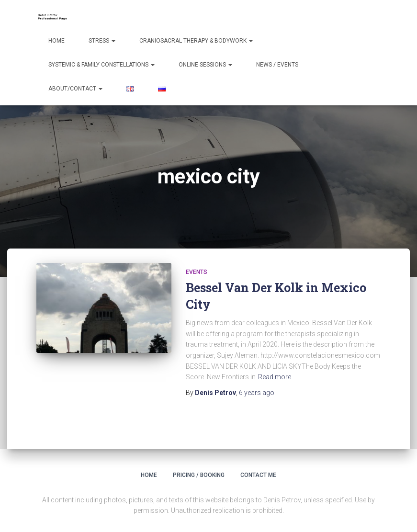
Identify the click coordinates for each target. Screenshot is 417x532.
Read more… (277, 377)
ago (257, 393)
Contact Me (258, 475)
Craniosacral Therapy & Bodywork (196, 41)
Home (56, 41)
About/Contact (75, 89)
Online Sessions (205, 65)
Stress (102, 41)
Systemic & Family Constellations (101, 65)
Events (197, 272)
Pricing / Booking (199, 475)
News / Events (277, 65)
